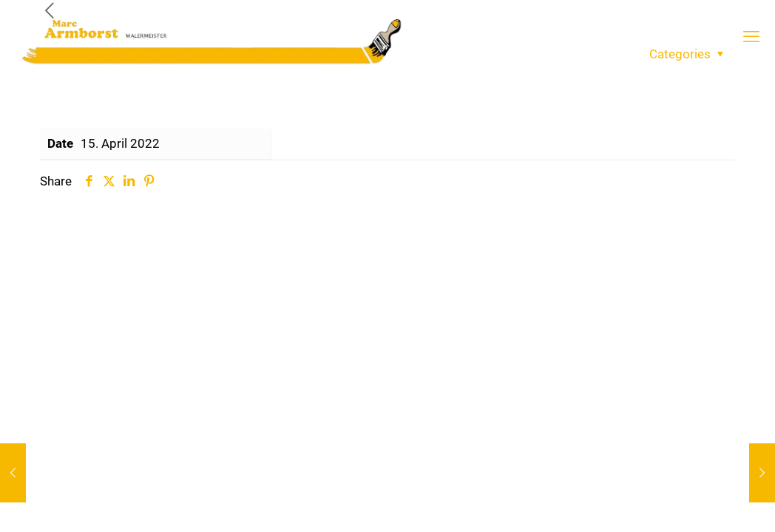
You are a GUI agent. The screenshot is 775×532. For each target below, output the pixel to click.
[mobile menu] (751, 37)
